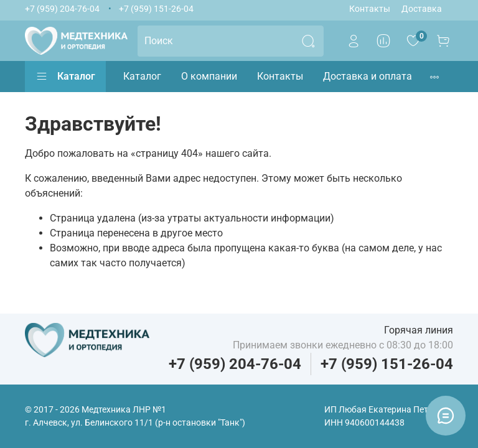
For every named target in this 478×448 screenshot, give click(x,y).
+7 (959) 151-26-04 (156, 9)
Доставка (422, 9)
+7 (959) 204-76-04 (62, 9)
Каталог (65, 77)
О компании (209, 76)
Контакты (370, 9)
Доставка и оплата (368, 76)
